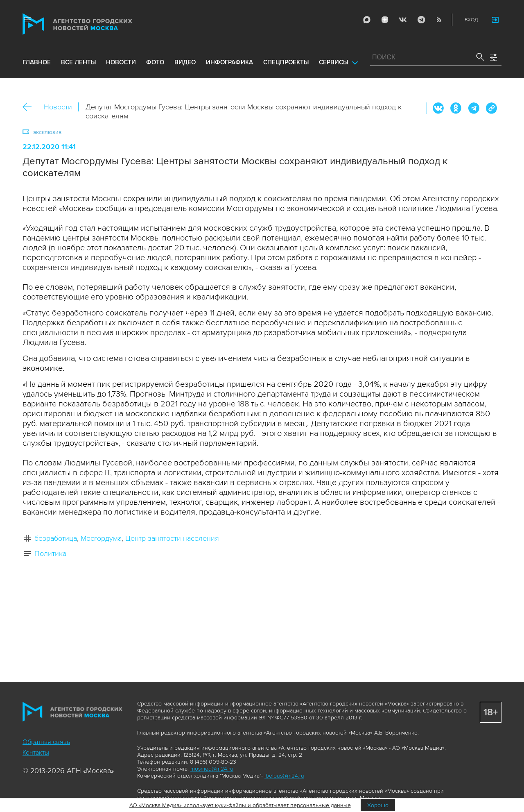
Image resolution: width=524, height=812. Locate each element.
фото (155, 62)
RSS (439, 20)
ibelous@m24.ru (284, 776)
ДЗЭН (385, 20)
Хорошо (378, 805)
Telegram (421, 20)
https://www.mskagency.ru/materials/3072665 (491, 108)
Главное (37, 62)
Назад (30, 107)
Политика (50, 553)
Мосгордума (101, 538)
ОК (456, 108)
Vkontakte (403, 20)
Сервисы (333, 62)
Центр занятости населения (172, 538)
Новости (58, 107)
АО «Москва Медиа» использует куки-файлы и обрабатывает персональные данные (240, 805)
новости (121, 62)
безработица (56, 538)
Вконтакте (438, 108)
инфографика (229, 62)
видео (185, 62)
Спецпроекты (286, 62)
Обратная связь (46, 742)
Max (367, 20)
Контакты (36, 753)
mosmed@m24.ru (212, 769)
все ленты (78, 62)
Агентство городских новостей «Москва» (93, 24)
